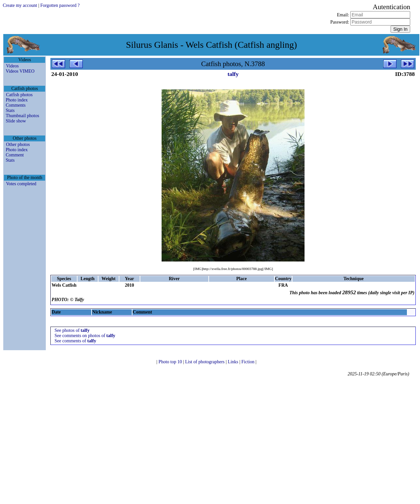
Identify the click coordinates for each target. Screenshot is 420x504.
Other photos (18, 144)
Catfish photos (19, 95)
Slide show (16, 121)
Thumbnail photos (22, 116)
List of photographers (205, 362)
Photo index (17, 100)
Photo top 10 (171, 362)
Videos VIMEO (20, 71)
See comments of (75, 341)
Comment (15, 155)
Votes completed (21, 184)
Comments (16, 105)
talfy (233, 74)
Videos (12, 66)
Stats (10, 110)
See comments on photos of (85, 336)
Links (233, 362)
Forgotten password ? (60, 5)
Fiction (248, 362)
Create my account (20, 5)
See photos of (72, 330)
